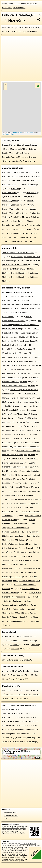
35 (3, 353)
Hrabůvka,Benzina (9, 193)
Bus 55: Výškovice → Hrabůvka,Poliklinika (19, 337)
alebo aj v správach (10, 819)
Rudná (32, 641)
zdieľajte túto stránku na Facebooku (15, 827)
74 (18, 686)
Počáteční (15, 649)
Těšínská (34, 645)
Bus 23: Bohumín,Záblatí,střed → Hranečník (20, 621)
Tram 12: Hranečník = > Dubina (23, 273)
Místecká (15, 641)
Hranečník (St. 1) (20, 233)
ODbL (27, 846)
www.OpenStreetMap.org (28, 844)
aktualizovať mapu (17, 705)
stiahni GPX (7, 718)
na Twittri (23, 828)
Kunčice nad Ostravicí (32, 671)
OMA (10, 4)
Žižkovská (14, 149)
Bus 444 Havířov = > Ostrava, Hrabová (17, 430)
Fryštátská (34, 213)
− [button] (5, 88)
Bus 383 (15, 613)
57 (11, 414)
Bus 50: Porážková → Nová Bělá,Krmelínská (21, 365)
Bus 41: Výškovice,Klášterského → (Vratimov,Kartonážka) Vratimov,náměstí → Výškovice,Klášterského (22, 305)
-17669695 (16, 709)
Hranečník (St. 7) (18, 161)
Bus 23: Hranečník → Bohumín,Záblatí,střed (20, 471)
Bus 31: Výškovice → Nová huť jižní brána (19, 386)
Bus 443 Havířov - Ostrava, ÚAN (15, 426)
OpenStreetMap (18, 133)
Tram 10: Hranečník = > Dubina (23, 277)
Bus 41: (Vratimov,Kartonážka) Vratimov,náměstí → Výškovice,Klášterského (21, 325)
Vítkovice (19, 675)
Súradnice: (6, 713)
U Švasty (30, 157)
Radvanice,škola (9, 157)
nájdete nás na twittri (11, 812)
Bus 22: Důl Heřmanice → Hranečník (19, 495)
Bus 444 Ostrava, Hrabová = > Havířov (17, 292)
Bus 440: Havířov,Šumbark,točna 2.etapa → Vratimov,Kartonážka (21, 601)
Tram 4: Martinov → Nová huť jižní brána (18, 253)
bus (28, 4)
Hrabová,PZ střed (30, 145)
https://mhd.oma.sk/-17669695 (11, 134)
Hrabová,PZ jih (8, 145)
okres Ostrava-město (10, 660)
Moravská (14, 197)
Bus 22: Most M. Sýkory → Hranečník (26, 499)
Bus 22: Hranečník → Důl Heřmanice (17, 491)
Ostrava (5, 671)
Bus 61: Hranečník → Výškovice (27, 504)
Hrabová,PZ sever (19, 180)
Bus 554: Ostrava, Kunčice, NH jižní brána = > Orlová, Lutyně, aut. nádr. (21, 447)
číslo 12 (5, 237)
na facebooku (17, 826)
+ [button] (5, 85)
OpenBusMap (29, 133)
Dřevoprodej (32, 193)
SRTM (23, 857)
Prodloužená (28, 637)
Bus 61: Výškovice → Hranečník (17, 406)
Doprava (17, 4)
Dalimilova (35, 217)
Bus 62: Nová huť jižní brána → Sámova (18, 410)
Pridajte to (17, 859)
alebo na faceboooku (11, 816)
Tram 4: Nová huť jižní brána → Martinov (18, 269)
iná (23, 4)
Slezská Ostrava (9, 679)
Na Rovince (7, 637)
